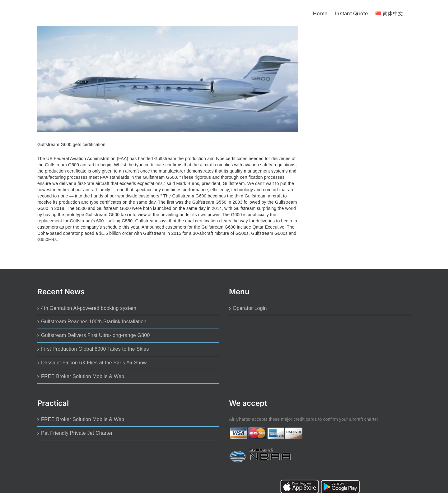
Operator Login (250, 308)
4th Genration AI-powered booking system (89, 308)
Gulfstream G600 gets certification (71, 145)
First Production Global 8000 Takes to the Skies (95, 349)
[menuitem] (389, 13)
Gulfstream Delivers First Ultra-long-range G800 (96, 335)
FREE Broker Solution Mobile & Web (83, 376)
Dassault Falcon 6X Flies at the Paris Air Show (94, 363)
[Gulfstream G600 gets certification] (168, 79)
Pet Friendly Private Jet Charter (77, 433)
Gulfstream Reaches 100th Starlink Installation (94, 322)
